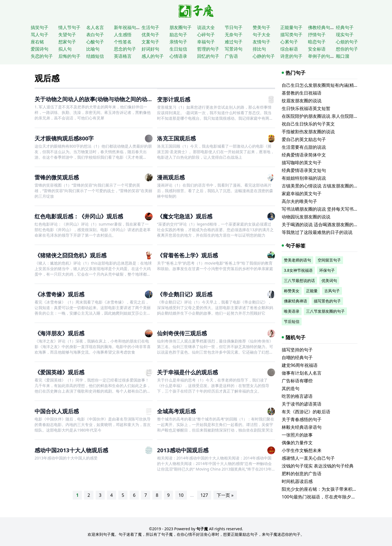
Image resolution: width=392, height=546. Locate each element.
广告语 (231, 56)
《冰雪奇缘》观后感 (59, 294)
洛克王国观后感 (176, 138)
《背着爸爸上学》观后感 (187, 255)
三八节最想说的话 (299, 280)
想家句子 (67, 42)
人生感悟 (123, 35)
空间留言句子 (329, 260)
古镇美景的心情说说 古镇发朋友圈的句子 (322, 186)
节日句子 (234, 27)
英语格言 (123, 56)
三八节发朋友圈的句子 (325, 311)
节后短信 (292, 321)
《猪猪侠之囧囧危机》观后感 (70, 255)
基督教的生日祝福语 (302, 93)
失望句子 (67, 35)
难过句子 (234, 42)
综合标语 (289, 49)
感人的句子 (153, 56)
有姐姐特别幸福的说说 (304, 178)
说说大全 (206, 27)
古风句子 (332, 291)
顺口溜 (343, 56)
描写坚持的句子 (297, 350)
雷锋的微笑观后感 (57, 177)
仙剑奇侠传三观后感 (182, 333)
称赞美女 (292, 291)
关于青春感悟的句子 (302, 419)
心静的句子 (264, 56)
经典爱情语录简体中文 (304, 155)
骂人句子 (40, 35)
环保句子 (327, 270)
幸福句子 (206, 42)
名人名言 (95, 27)
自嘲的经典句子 (297, 357)
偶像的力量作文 (297, 443)
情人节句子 (69, 27)
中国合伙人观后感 (57, 411)
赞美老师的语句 (297, 260)
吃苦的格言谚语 (297, 396)
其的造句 (291, 388)
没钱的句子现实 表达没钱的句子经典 (318, 466)
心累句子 (289, 42)
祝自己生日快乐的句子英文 (308, 124)
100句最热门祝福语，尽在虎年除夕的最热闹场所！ (332, 497)
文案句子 (150, 42)
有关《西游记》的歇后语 (306, 412)
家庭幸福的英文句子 (302, 194)
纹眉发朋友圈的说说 (302, 101)
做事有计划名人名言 (302, 373)
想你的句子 (347, 49)
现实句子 (345, 35)
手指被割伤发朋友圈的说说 (308, 132)
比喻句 (93, 49)
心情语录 (178, 56)
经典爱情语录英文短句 (304, 170)
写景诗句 (234, 49)
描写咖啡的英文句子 (302, 163)
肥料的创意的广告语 (302, 474)
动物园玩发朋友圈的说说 (306, 217)
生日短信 (178, 49)
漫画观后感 (171, 177)
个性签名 (123, 42)
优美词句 (329, 280)
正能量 (312, 291)
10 (181, 495)
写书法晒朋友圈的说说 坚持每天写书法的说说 (326, 209)
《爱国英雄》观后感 (59, 372)
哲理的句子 (208, 49)
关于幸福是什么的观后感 (187, 372)
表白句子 (95, 35)
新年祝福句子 (127, 27)
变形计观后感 (174, 99)
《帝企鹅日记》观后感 (185, 294)
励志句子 (178, 35)
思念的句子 (125, 49)
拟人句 (65, 49)
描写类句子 (291, 35)
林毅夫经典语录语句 (302, 427)
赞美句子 (262, 27)
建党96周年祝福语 (300, 365)
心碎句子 (206, 35)
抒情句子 (317, 35)
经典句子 (345, 27)
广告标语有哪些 (297, 381)
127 (204, 495)
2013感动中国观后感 (183, 450)
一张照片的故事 (297, 435)
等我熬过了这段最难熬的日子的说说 (317, 232)
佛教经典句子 (321, 27)
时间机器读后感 (297, 481)
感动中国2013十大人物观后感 (71, 450)
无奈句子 (234, 35)
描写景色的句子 (327, 301)
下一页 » (225, 495)
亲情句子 (178, 42)
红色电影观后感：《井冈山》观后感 (79, 216)
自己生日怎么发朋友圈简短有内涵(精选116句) (327, 85)
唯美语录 (292, 311)
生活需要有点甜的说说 (304, 147)
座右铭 (37, 42)
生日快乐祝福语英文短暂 (306, 108)
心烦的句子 (347, 42)
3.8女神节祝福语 (298, 270)
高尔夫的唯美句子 (299, 201)
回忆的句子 (208, 56)
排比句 (259, 49)
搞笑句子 (40, 27)
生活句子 (150, 27)
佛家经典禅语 (296, 301)
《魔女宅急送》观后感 (185, 216)
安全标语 (317, 49)
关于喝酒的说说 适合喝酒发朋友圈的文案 (322, 224)
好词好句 (150, 49)
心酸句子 (95, 42)
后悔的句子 (69, 56)
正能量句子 (291, 27)
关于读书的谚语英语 (302, 404)
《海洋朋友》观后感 (59, 333)
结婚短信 (95, 56)
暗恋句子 (317, 42)
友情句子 (262, 42)
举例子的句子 (321, 56)
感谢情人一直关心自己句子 (308, 458)
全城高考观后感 (176, 411)
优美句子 (150, 35)
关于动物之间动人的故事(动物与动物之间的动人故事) (100, 99)
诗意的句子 (291, 56)
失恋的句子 (42, 56)
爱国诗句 (40, 49)
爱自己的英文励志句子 (304, 139)
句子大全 (262, 35)
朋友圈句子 (181, 27)
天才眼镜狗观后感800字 (64, 138)
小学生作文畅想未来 (302, 450)
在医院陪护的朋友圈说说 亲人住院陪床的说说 (326, 116)
